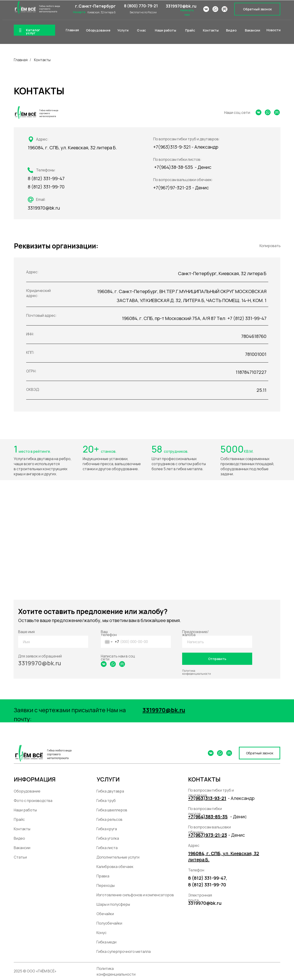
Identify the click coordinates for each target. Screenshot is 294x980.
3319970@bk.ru (181, 6)
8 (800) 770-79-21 (141, 6)
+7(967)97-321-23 (172, 188)
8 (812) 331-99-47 (46, 178)
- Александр (241, 798)
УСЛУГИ (108, 779)
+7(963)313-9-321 (172, 147)
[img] (37, 7)
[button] (257, 9)
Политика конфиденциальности (196, 672)
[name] (54, 642)
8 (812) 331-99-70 (46, 187)
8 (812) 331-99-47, (208, 878)
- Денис (238, 817)
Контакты (42, 60)
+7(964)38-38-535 (174, 167)
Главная (21, 60)
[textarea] (218, 642)
